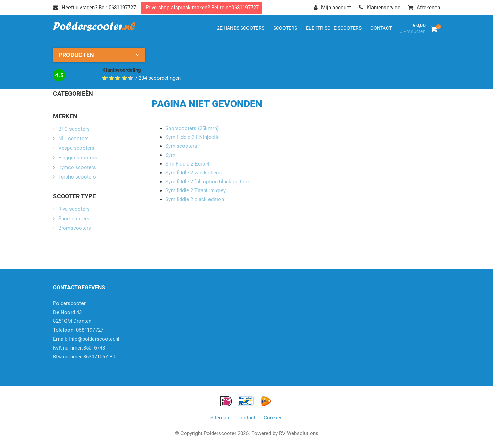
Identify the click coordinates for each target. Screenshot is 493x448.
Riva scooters (74, 209)
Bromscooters (75, 228)
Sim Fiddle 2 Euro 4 (187, 164)
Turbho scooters (77, 177)
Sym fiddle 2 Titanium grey (195, 190)
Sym (170, 155)
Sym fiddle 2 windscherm (194, 173)
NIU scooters (73, 139)
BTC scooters (74, 129)
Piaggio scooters (78, 158)
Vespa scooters (76, 148)
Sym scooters (181, 146)
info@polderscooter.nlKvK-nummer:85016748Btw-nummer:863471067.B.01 (86, 348)
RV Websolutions (299, 433)
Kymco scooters (77, 167)
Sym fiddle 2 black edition (195, 199)
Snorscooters (74, 219)
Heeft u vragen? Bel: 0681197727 (94, 8)
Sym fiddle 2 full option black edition (207, 182)
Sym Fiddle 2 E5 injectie (193, 137)
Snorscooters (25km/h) (192, 128)
